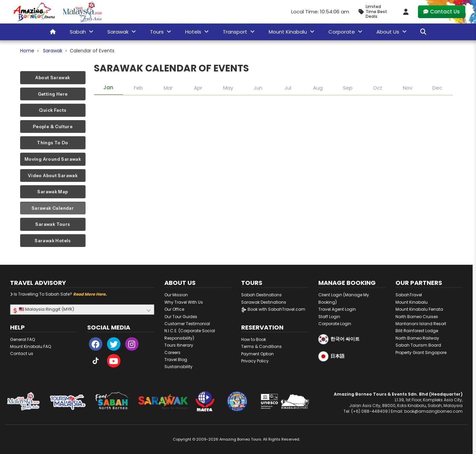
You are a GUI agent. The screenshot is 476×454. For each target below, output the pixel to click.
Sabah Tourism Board (418, 345)
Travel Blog (176, 360)
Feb (138, 88)
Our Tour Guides (181, 317)
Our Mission (176, 295)
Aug (318, 88)
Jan (108, 87)
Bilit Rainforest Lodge (417, 331)
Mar (168, 88)
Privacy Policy (255, 361)
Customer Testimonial (187, 324)
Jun (258, 88)
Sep (348, 88)
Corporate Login (335, 324)
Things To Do (53, 143)
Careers (172, 352)
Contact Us (442, 12)
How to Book (254, 339)
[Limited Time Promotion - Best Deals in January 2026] (376, 12)
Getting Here (53, 94)
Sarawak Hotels (52, 241)
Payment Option (257, 354)
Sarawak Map (52, 192)
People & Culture (53, 127)
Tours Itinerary (179, 345)
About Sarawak (52, 78)
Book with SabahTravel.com (273, 309)
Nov (408, 88)
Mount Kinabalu (412, 302)
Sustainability (178, 367)
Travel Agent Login (337, 309)
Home (27, 51)
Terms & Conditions (261, 346)
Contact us (22, 354)
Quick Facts (52, 110)
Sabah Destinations (261, 295)
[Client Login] (406, 12)
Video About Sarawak (53, 175)
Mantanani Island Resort (421, 324)
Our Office (174, 309)
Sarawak (53, 51)
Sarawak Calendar (53, 208)
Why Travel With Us (184, 302)
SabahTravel (409, 295)
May (228, 88)
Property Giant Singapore (421, 352)
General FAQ (22, 339)
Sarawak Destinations (264, 302)
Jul (288, 88)
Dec (437, 88)
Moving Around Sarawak (53, 159)
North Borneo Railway (417, 338)
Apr (198, 88)
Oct (378, 88)
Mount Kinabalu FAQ (31, 346)
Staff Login (329, 317)
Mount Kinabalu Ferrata (419, 309)
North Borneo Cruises (417, 317)
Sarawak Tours (52, 224)
